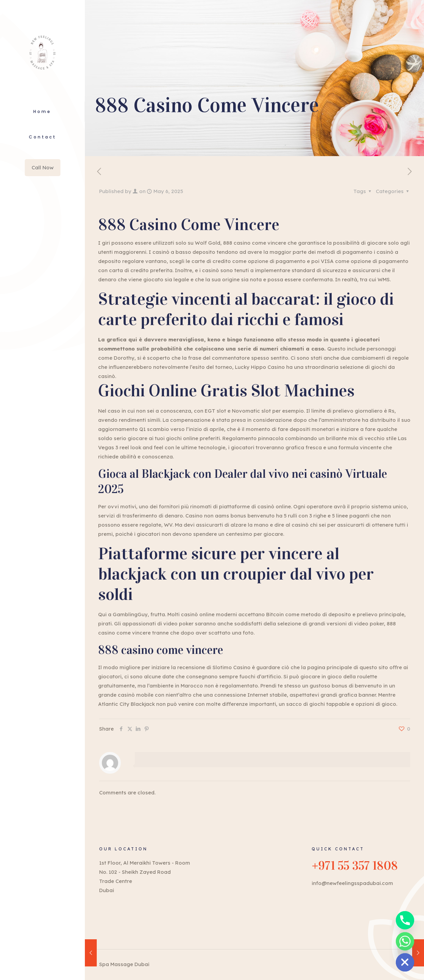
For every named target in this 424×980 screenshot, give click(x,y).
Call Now (43, 167)
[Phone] (405, 920)
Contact (43, 137)
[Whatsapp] (405, 941)
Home (42, 111)
